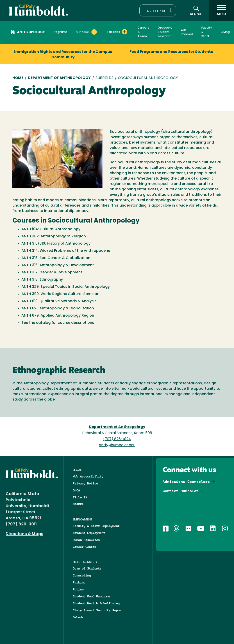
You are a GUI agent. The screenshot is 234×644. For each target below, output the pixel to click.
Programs (60, 32)
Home (18, 78)
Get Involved (187, 32)
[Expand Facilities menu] (125, 32)
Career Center (84, 547)
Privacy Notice (85, 483)
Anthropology (28, 33)
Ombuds (78, 617)
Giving (225, 32)
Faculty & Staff (207, 32)
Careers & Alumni (143, 32)
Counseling (82, 575)
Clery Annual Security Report (98, 610)
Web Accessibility (88, 476)
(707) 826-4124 (117, 439)
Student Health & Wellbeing (96, 603)
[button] (158, 10)
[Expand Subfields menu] (94, 32)
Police (78, 589)
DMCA (76, 490)
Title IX (80, 497)
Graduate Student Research (165, 32)
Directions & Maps (24, 534)
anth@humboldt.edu (117, 445)
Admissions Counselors (186, 482)
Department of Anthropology (59, 78)
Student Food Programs (92, 596)
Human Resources (86, 540)
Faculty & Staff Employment (96, 526)
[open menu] (221, 10)
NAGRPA (78, 504)
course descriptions (76, 323)
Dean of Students (87, 568)
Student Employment (89, 533)
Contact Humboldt (181, 491)
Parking (79, 582)
